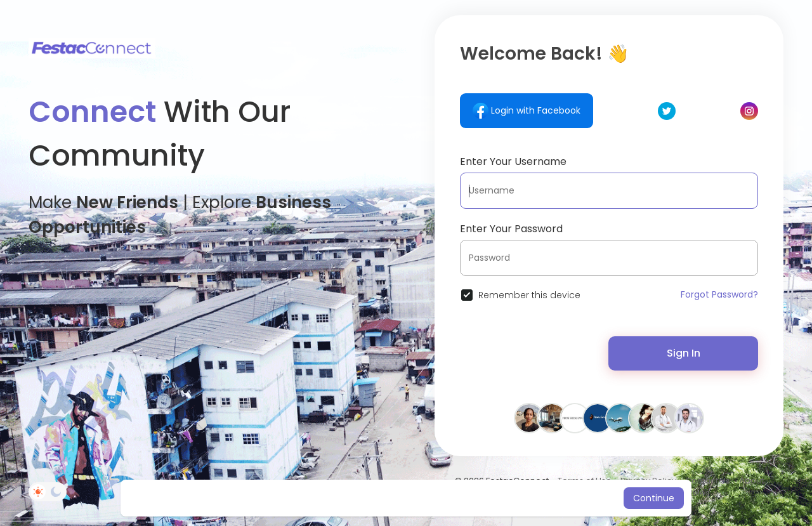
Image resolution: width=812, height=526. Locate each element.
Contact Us (708, 481)
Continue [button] (654, 498)
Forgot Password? (719, 294)
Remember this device (529, 295)
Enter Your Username (513, 161)
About (751, 481)
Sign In (684, 353)
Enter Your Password (511, 229)
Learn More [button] (512, 498)
